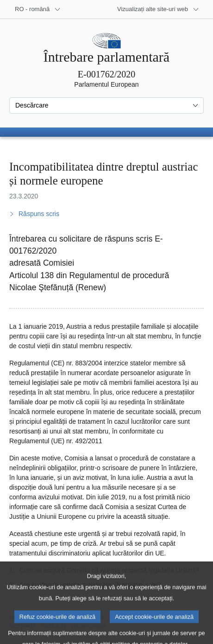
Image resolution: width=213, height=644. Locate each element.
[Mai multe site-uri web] (158, 9)
